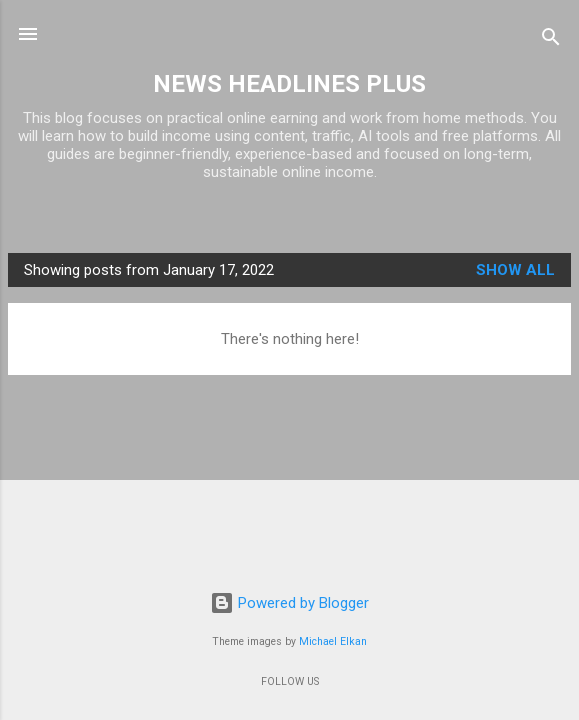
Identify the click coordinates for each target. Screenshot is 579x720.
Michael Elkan (333, 641)
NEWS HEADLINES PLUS (289, 84)
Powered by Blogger (289, 603)
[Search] (551, 40)
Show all (515, 270)
